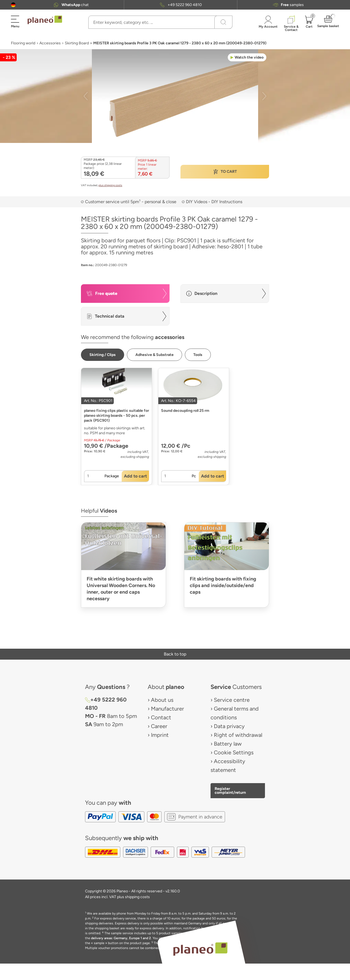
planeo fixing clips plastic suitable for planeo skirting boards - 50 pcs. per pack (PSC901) (116, 416)
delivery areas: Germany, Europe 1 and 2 (121, 938)
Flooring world (23, 43)
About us (162, 700)
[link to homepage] (45, 20)
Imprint (160, 735)
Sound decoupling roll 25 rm (185, 411)
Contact (161, 717)
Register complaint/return (230, 791)
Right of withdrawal (238, 735)
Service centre (232, 700)
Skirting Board (77, 43)
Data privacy (229, 726)
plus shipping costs (110, 185)
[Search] (223, 22)
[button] (13, 5)
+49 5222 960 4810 (185, 5)
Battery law (228, 744)
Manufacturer (167, 709)
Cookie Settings (234, 752)
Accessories (50, 43)
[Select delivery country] (13, 5)
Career (159, 726)
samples (292, 5)
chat (75, 5)
